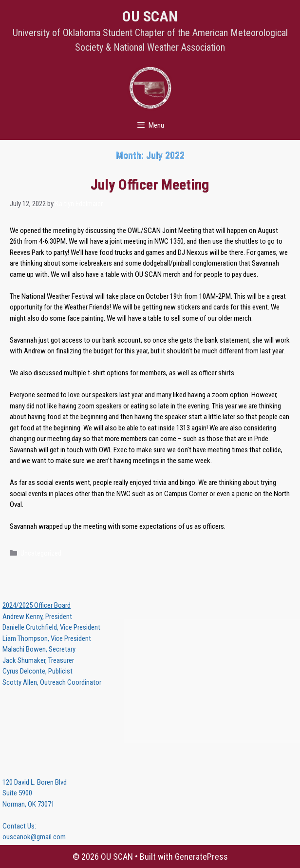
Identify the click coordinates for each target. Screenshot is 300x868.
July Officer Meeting (150, 184)
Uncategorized (41, 553)
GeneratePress (201, 857)
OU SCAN (150, 16)
